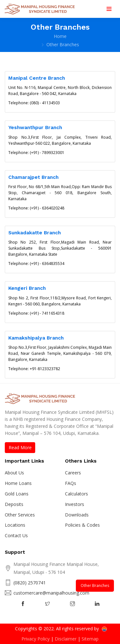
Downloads (77, 515)
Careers (73, 473)
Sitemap (90, 639)
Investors (75, 504)
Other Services (20, 515)
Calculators (76, 494)
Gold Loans (17, 494)
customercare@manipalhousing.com (51, 593)
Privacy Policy (36, 639)
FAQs (71, 483)
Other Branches (95, 585)
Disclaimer (66, 639)
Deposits (14, 504)
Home (60, 36)
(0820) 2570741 (30, 583)
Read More (20, 447)
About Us (14, 473)
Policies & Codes (82, 525)
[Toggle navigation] (109, 9)
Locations (15, 525)
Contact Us (16, 535)
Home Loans (18, 483)
